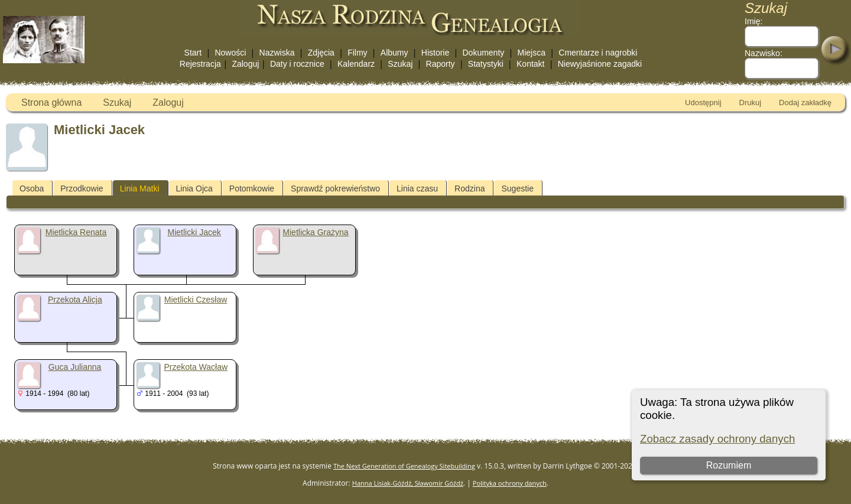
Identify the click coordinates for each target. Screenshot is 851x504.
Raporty (441, 64)
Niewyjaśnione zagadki (600, 64)
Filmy (357, 53)
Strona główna (51, 103)
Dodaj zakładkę (805, 103)
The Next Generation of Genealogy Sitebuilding (404, 466)
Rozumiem (729, 465)
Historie (435, 53)
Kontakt (530, 64)
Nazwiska (277, 53)
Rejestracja (200, 64)
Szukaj (400, 64)
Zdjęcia (321, 53)
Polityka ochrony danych (510, 483)
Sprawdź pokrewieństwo (335, 188)
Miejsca (532, 53)
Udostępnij (703, 103)
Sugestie (517, 188)
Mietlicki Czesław (196, 300)
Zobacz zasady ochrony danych (717, 439)
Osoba (32, 188)
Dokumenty (483, 53)
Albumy (394, 53)
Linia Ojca (194, 188)
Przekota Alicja (75, 300)
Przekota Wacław (196, 367)
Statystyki (486, 64)
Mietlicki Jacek (194, 232)
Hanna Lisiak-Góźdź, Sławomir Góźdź (408, 483)
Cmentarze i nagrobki (598, 53)
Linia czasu (417, 188)
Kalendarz (356, 64)
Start (193, 53)
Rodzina (470, 188)
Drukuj (751, 103)
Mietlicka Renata (76, 232)
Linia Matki (140, 188)
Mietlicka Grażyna (315, 232)
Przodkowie (82, 188)
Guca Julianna (75, 367)
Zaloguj (245, 64)
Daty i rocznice (297, 64)
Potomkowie (252, 188)
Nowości (230, 53)
